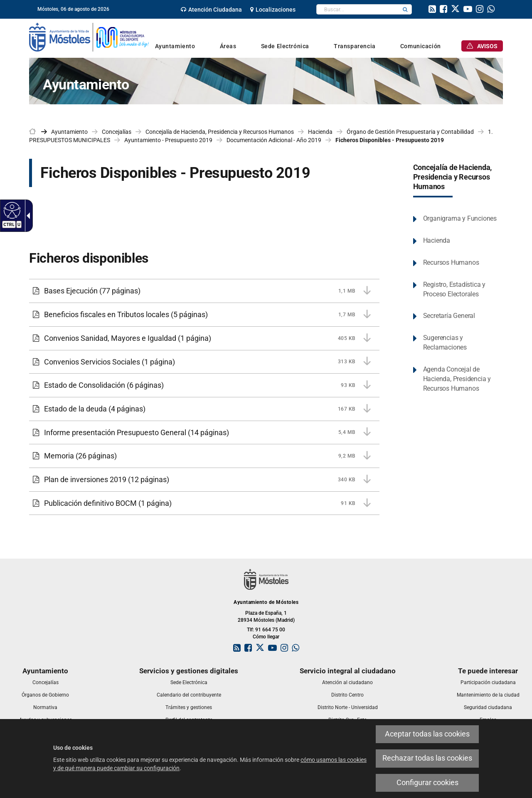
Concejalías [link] (117, 132)
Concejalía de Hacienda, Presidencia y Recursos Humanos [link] (220, 132)
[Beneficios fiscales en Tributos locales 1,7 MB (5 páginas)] (204, 315)
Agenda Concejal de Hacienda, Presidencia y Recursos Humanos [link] (457, 379)
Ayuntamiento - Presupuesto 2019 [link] (168, 140)
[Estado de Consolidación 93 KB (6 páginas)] (204, 385)
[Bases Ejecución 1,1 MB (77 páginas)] (204, 291)
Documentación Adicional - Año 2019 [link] (274, 140)
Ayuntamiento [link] (69, 132)
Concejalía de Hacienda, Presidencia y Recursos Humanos (453, 177)
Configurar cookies (427, 783)
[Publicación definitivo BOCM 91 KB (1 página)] (204, 503)
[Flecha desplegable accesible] (27, 216)
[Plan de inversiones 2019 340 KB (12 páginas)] (204, 480)
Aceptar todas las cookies (427, 734)
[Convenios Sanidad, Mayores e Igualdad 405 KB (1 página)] (204, 338)
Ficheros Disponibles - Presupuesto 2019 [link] (390, 140)
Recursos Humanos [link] (451, 262)
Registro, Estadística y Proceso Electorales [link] (454, 289)
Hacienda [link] (320, 132)
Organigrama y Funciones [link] (460, 218)
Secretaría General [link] (449, 316)
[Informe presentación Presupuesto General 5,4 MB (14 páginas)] (204, 433)
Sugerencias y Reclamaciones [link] (445, 342)
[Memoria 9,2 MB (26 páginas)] (204, 456)
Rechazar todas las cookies (427, 758)
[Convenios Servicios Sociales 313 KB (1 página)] (204, 362)
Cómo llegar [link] (266, 637)
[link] (211, 10)
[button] (405, 9)
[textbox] (358, 9)
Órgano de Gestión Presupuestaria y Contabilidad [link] (410, 132)
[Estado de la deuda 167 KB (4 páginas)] (204, 409)
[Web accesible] (11, 210)
